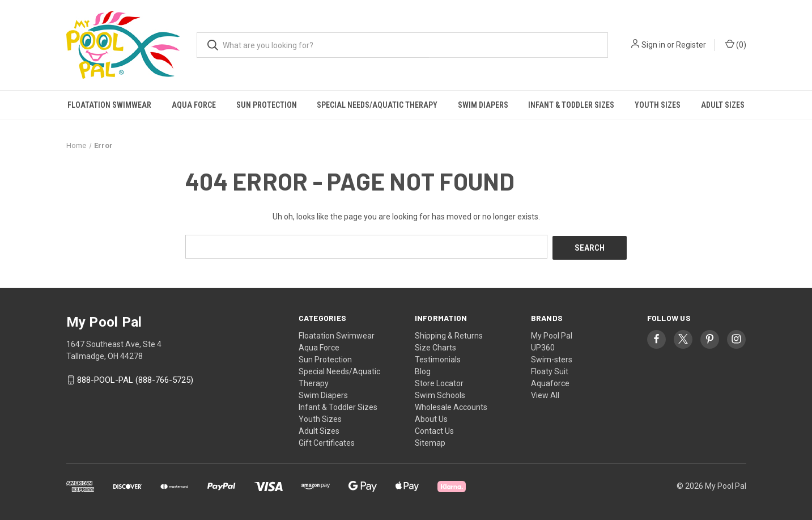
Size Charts (435, 346)
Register (691, 45)
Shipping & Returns (449, 334)
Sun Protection (267, 105)
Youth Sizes (658, 105)
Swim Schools (440, 394)
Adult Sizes (723, 105)
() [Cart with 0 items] (736, 44)
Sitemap (430, 441)
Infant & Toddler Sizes (571, 105)
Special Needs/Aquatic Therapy (377, 105)
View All (545, 394)
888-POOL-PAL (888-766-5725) (135, 379)
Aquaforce (550, 382)
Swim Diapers (483, 105)
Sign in (653, 45)
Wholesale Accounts (451, 405)
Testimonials (438, 358)
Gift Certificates (327, 441)
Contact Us (434, 429)
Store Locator (439, 382)
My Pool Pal (552, 334)
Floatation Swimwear (109, 105)
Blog (423, 370)
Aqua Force (194, 105)
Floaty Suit (550, 370)
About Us (431, 417)
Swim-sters (552, 358)
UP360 (543, 346)
